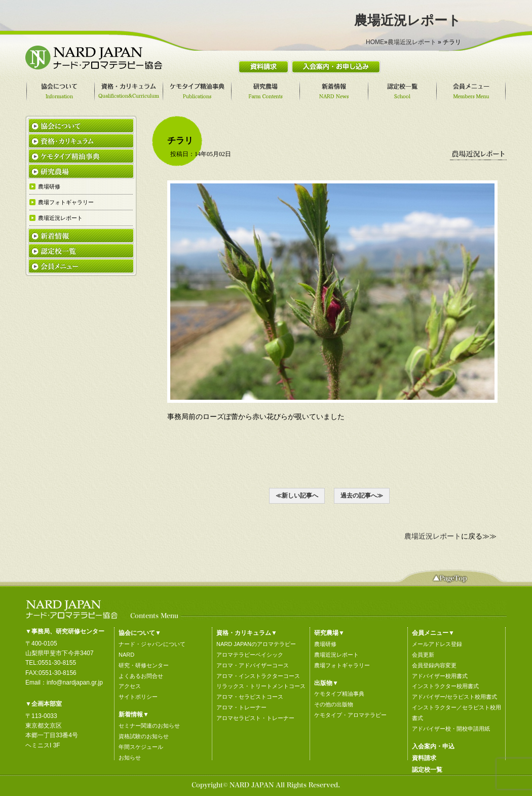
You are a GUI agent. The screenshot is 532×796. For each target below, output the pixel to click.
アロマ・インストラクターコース (258, 676)
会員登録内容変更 (434, 665)
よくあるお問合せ (141, 676)
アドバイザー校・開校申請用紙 (451, 729)
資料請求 (424, 758)
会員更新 (423, 655)
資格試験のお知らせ (144, 736)
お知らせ (130, 757)
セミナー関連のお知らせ (149, 726)
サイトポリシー (138, 697)
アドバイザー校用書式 (440, 676)
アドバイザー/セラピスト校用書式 (454, 697)
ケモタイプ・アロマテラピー (350, 715)
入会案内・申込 (433, 746)
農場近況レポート (412, 42)
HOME (375, 42)
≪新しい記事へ (297, 496)
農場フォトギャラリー (342, 665)
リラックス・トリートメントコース (261, 686)
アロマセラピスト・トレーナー (255, 718)
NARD (126, 655)
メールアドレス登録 (437, 644)
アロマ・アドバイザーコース (253, 665)
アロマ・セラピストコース (250, 697)
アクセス (130, 686)
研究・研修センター (144, 665)
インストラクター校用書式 (445, 686)
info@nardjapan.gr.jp (75, 683)
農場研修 (325, 644)
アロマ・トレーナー (241, 707)
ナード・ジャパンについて (152, 644)
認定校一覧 (427, 770)
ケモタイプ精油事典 (339, 694)
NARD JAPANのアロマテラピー (256, 644)
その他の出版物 (334, 704)
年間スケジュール (141, 747)
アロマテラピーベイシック (250, 655)
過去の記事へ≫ (362, 496)
